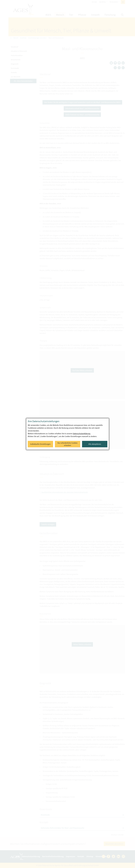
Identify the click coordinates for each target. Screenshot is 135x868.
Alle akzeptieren (95, 444)
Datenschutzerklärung (82, 434)
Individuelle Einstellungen (40, 444)
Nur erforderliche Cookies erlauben (67, 444)
